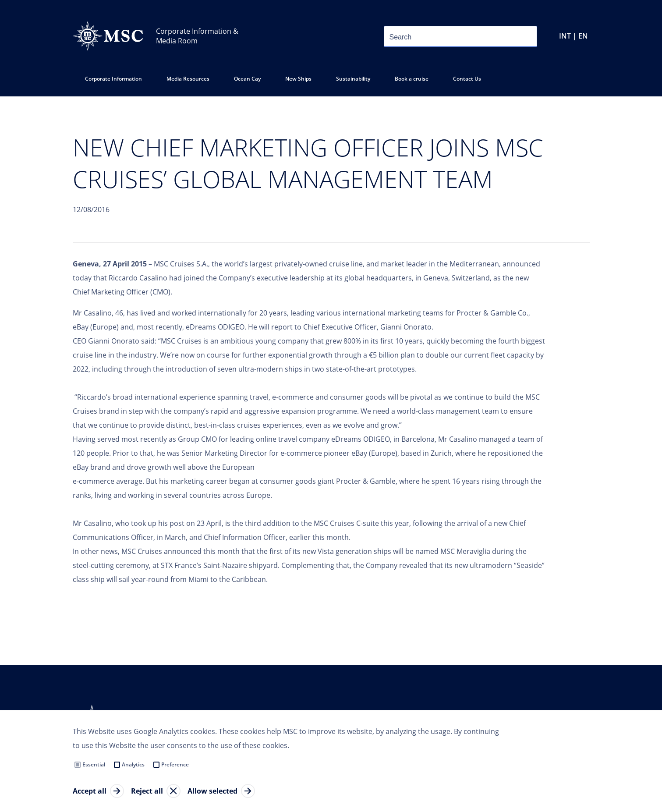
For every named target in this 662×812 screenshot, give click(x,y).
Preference (175, 764)
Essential (94, 764)
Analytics (133, 764)
